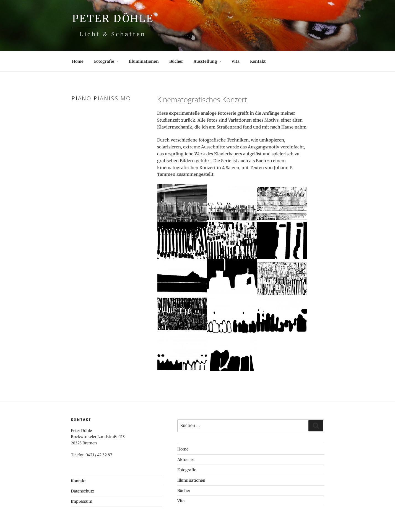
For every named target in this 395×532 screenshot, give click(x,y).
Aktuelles (186, 460)
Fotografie (107, 61)
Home (78, 61)
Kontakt (258, 61)
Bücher (176, 61)
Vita (236, 61)
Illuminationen (144, 61)
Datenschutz (83, 491)
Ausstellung (208, 61)
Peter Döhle (113, 19)
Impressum (82, 501)
